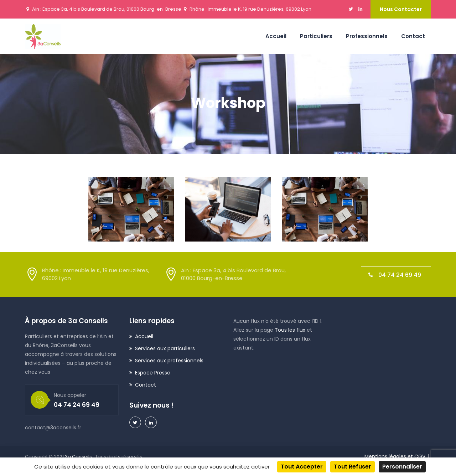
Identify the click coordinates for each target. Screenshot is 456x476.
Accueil (276, 36)
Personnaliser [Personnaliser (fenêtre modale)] (402, 467)
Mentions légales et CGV (395, 456)
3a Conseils (79, 457)
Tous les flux (290, 330)
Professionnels (367, 36)
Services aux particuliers (165, 348)
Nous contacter (401, 9)
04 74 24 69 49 (395, 275)
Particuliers (316, 36)
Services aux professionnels (169, 361)
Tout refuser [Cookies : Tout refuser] (353, 467)
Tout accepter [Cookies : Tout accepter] (302, 467)
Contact (413, 36)
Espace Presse (153, 373)
